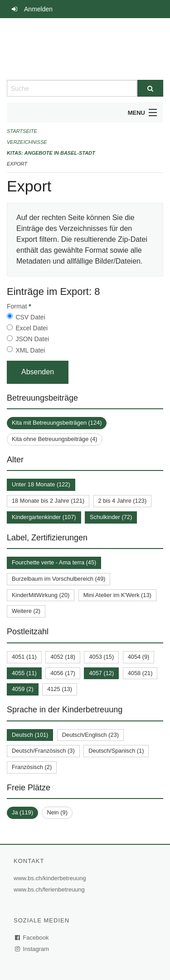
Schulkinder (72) (111, 517)
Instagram (32, 949)
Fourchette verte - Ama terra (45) (54, 562)
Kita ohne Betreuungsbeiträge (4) (55, 439)
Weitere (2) (26, 611)
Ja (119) (22, 812)
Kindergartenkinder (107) (44, 517)
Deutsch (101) (30, 735)
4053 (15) (101, 657)
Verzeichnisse (27, 142)
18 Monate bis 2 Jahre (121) (48, 501)
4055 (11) (24, 673)
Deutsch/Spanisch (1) (116, 751)
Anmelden (38, 9)
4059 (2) (23, 689)
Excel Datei (32, 328)
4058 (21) (140, 673)
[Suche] (151, 88)
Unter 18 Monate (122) (41, 484)
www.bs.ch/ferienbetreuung (50, 889)
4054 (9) (139, 657)
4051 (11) (24, 657)
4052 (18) (63, 657)
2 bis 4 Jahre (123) (123, 501)
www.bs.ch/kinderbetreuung (51, 878)
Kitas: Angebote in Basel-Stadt (51, 153)
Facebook (32, 938)
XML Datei (30, 350)
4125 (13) (60, 689)
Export (17, 164)
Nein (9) (57, 812)
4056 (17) (63, 673)
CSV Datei (30, 317)
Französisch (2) (32, 767)
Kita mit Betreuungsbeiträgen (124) (57, 423)
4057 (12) (101, 673)
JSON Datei (32, 339)
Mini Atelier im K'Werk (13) (117, 595)
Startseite (22, 131)
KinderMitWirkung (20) (41, 595)
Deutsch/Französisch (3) (43, 751)
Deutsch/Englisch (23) (90, 735)
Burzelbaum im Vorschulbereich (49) (58, 579)
